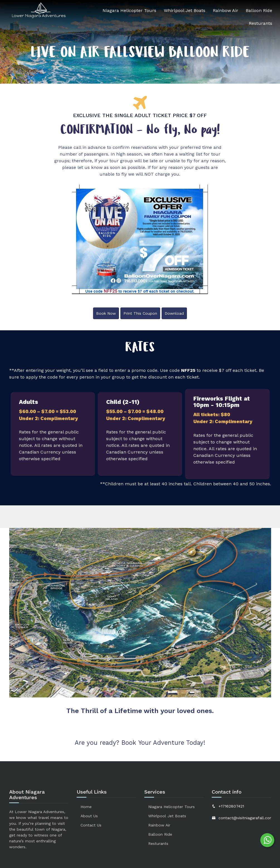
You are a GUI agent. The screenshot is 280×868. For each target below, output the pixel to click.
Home (86, 807)
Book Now (106, 313)
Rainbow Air (226, 10)
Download (174, 313)
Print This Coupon (140, 313)
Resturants (260, 23)
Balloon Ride (259, 10)
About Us (89, 816)
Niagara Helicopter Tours (129, 10)
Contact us (91, 825)
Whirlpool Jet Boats (185, 10)
